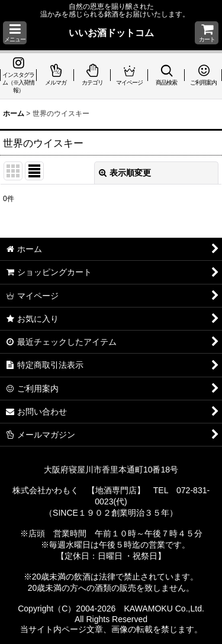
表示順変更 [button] (125, 173)
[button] (15, 33)
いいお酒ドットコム (111, 33)
